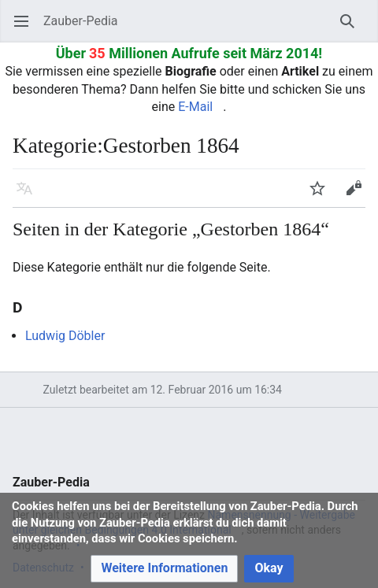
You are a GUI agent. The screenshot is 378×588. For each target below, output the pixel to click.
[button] (164, 569)
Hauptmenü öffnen (26, 29)
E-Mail (195, 107)
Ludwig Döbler (65, 336)
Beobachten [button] (322, 196)
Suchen (352, 29)
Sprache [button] (30, 196)
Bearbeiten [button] (359, 196)
